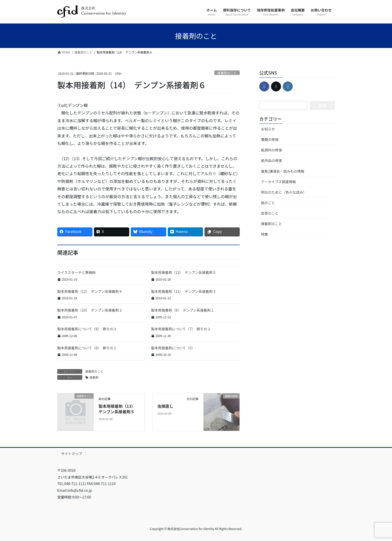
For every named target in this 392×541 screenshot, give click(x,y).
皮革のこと (270, 213)
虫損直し (165, 406)
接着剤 (94, 377)
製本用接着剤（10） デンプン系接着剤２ (90, 310)
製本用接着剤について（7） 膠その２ (181, 329)
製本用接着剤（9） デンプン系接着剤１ (182, 310)
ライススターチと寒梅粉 (76, 272)
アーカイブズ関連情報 (278, 182)
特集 (264, 234)
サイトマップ (71, 454)
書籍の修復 (270, 139)
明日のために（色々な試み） (284, 192)
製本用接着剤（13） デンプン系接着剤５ (183, 272)
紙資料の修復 (271, 150)
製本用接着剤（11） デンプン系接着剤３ (183, 291)
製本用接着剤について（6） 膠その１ (87, 348)
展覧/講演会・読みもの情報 (283, 171)
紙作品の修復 (271, 160)
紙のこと (268, 203)
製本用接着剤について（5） (173, 348)
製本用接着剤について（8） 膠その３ (87, 329)
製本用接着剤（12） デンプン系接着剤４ (90, 291)
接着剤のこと (227, 73)
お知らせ (268, 129)
